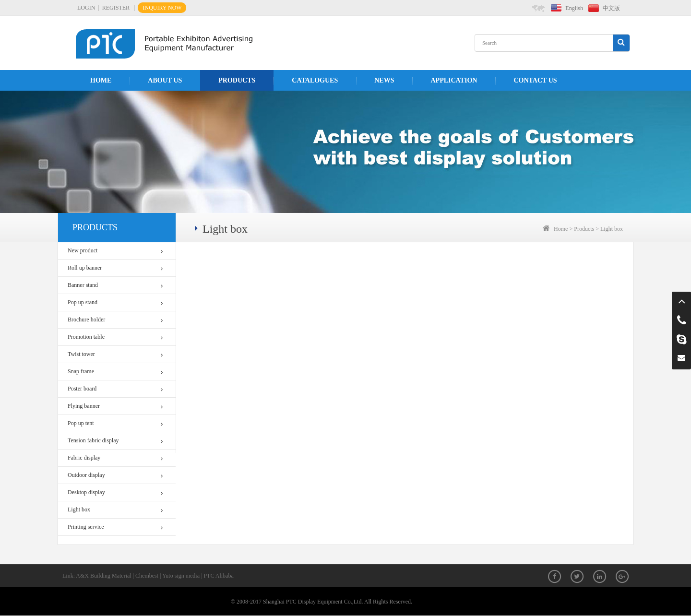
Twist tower (115, 354)
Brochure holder (115, 320)
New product (115, 251)
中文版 (611, 8)
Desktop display (115, 492)
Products (237, 80)
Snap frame (115, 372)
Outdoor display (115, 475)
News (384, 80)
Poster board (115, 389)
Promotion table (115, 337)
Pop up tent (115, 423)
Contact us (535, 80)
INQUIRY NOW (162, 8)
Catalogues (315, 80)
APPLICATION (454, 80)
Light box (115, 510)
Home (101, 80)
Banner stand (115, 285)
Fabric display (115, 458)
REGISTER (116, 8)
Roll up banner (115, 268)
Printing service (115, 527)
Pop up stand (115, 302)
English (574, 8)
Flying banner (115, 406)
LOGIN (86, 8)
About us (165, 80)
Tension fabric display (115, 441)
